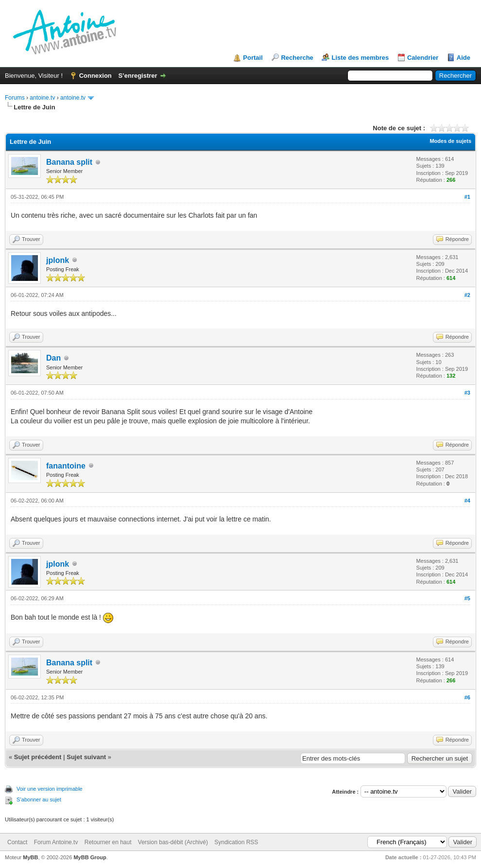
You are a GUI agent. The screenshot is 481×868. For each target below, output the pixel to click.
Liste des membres (360, 58)
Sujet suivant (86, 757)
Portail (253, 58)
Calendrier (423, 58)
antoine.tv (42, 98)
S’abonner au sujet (39, 799)
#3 (467, 393)
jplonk (58, 260)
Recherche (297, 58)
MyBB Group (90, 857)
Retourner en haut (108, 842)
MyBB (30, 857)
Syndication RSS (236, 842)
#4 (467, 501)
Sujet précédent (38, 757)
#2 (467, 295)
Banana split (69, 162)
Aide (464, 58)
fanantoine (66, 466)
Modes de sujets (450, 141)
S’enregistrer (137, 76)
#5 (467, 598)
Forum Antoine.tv (56, 842)
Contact (17, 842)
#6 (467, 697)
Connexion (95, 76)
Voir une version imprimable (50, 789)
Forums (15, 98)
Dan (53, 358)
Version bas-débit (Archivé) (173, 842)
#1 (467, 197)
